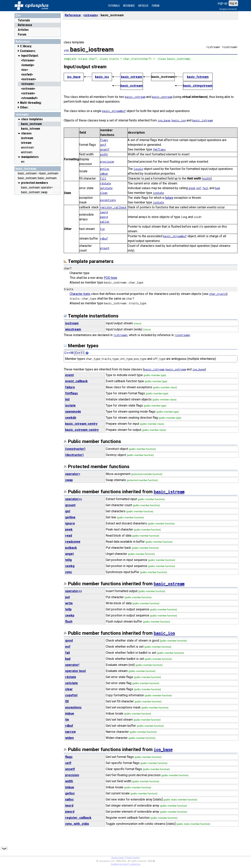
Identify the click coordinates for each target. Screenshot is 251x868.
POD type (110, 278)
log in (233, 3)
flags (104, 140)
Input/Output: (30, 56)
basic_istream (132, 77)
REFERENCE (129, 5)
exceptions (108, 200)
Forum (22, 34)
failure (169, 198)
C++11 (80, 353)
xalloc (105, 222)
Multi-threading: (31, 103)
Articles (23, 30)
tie (102, 229)
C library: (26, 46)
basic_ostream (132, 86)
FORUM (156, 5)
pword (104, 217)
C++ (18, 16)
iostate (158, 193)
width (104, 154)
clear (104, 193)
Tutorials (24, 20)
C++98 (69, 353)
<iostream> (182, 335)
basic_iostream (26, 169)
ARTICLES (143, 5)
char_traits (218, 294)
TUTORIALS (114, 5)
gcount (105, 248)
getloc (105, 169)
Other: (24, 107)
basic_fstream (198, 77)
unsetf (105, 149)
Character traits (80, 294)
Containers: (28, 51)
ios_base (74, 77)
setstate (106, 188)
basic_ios (102, 77)
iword (104, 212)
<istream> (22, 114)
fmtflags (159, 149)
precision (107, 162)
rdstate (105, 183)
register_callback (113, 207)
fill (103, 178)
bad (217, 188)
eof (199, 188)
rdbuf (104, 238)
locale (138, 169)
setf (103, 145)
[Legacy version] (228, 9)
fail (206, 188)
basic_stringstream (198, 86)
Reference (25, 25)
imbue (104, 174)
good (192, 188)
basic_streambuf (114, 111)
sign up (222, 3)
